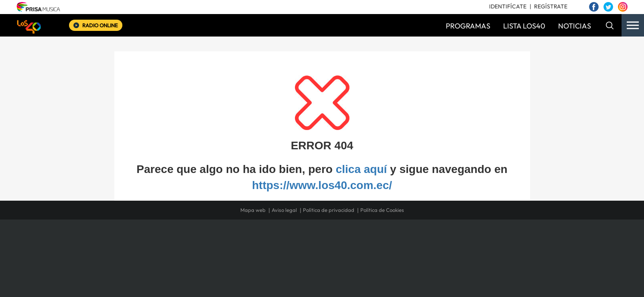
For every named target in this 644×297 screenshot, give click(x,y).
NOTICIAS (575, 26)
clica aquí (362, 169)
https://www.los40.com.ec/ (322, 185)
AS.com (409, 241)
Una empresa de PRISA (159, 248)
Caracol (465, 241)
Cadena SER (383, 241)
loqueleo (408, 265)
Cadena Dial (370, 253)
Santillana (306, 241)
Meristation (446, 265)
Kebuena (457, 253)
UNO (285, 253)
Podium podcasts (304, 265)
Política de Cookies (382, 210)
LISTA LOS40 (524, 26)
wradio (308, 253)
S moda (372, 265)
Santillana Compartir (349, 241)
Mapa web (253, 210)
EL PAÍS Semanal (399, 253)
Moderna (265, 265)
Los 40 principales (269, 241)
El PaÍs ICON (339, 265)
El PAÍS (230, 241)
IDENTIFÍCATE (508, 6)
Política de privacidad (329, 210)
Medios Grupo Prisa (159, 267)
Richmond (225, 265)
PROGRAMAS (468, 26)
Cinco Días (339, 253)
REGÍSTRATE (551, 6)
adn (435, 241)
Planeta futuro (429, 253)
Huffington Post (241, 253)
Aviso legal (284, 210)
